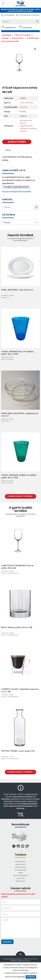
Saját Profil (21, 862)
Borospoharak (18, 38)
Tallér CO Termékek (23, 35)
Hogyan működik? (20, 876)
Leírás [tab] (8, 150)
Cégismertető (21, 867)
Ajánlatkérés (17, 142)
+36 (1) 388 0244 (9, 15)
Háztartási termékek (28, 128)
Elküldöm (7, 942)
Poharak (5, 38)
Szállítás (20, 879)
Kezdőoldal (7, 35)
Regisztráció (28, 28)
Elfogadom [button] (31, 977)
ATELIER (23, 107)
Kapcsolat (21, 881)
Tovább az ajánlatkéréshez (16, 187)
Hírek (20, 873)
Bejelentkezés (11, 28)
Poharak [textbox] (20, 223)
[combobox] (20, 223)
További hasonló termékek (21, 496)
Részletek (21, 977)
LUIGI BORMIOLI (27, 103)
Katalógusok (20, 870)
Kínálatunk (20, 865)
